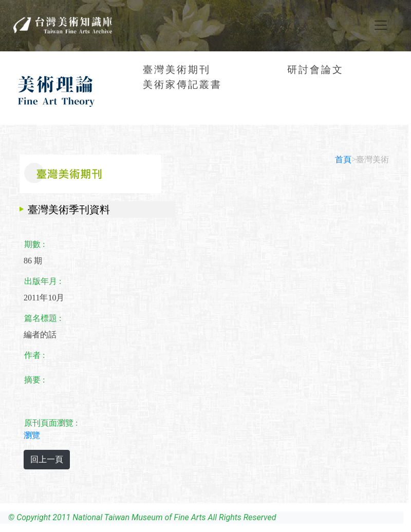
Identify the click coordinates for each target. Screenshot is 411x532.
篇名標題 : (43, 318)
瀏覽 (32, 435)
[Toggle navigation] (381, 25)
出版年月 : (43, 281)
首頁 (343, 159)
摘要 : (34, 380)
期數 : (34, 244)
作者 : (34, 355)
